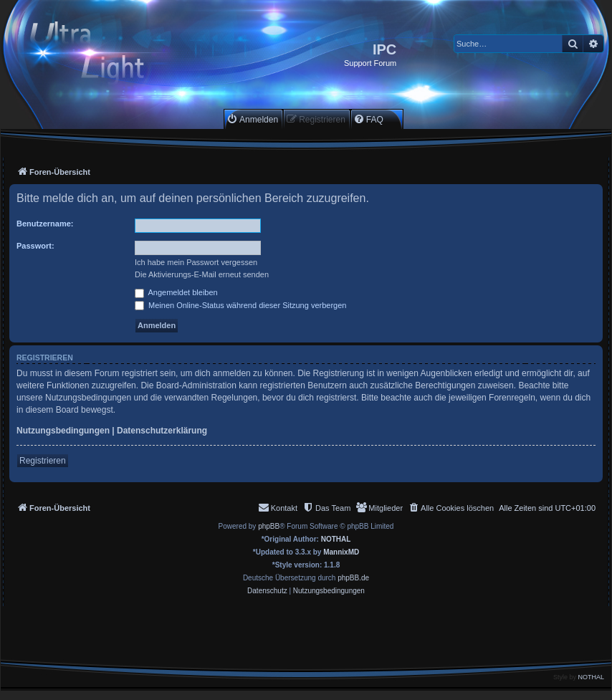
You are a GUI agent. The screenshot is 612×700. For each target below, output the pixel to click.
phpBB (269, 526)
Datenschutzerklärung (162, 431)
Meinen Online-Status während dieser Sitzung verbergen (240, 305)
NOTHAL (336, 539)
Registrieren (43, 461)
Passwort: (35, 246)
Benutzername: (45, 224)
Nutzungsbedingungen (63, 431)
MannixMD (341, 552)
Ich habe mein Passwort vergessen (196, 262)
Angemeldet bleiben (176, 292)
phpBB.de (353, 578)
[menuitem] (252, 119)
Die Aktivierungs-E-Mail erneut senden (202, 274)
